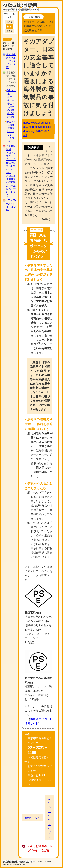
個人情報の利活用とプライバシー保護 (11, 61)
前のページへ (32, 818)
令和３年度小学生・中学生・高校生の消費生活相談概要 (11, 104)
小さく (10, 22)
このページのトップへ (49, 818)
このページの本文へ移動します (32, 1)
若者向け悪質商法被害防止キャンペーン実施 (11, 131)
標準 (9, 27)
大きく (10, 31)
